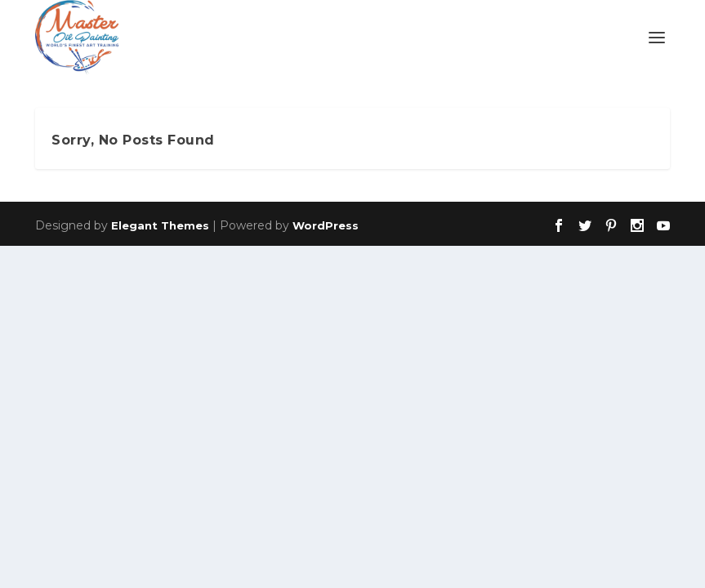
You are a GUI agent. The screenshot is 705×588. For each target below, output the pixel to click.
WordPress (326, 225)
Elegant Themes (160, 225)
